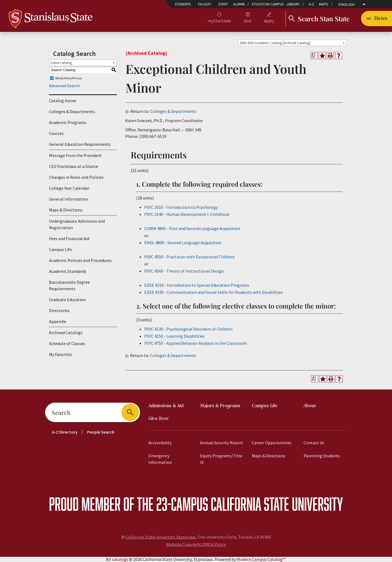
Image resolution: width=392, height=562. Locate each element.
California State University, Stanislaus (161, 537)
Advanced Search (64, 86)
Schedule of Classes (67, 343)
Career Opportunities (272, 443)
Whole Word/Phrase (69, 78)
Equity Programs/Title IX (221, 459)
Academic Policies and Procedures (80, 260)
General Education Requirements (80, 144)
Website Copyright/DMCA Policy (196, 544)
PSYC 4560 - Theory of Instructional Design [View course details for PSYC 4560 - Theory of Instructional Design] (184, 271)
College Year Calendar (69, 188)
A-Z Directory (65, 432)
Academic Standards (68, 271)
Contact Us (314, 443)
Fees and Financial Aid (69, 238)
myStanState (219, 21)
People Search (101, 432)
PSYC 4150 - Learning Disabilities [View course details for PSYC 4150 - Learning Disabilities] (174, 336)
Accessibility (160, 443)
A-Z (311, 4)
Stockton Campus (268, 4)
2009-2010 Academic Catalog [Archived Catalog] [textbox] (275, 43)
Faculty (205, 4)
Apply (269, 21)
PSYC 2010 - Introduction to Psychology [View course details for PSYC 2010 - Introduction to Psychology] (181, 207)
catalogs (120, 559)
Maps (324, 4)
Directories (59, 310)
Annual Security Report (222, 443)
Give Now (159, 419)
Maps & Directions (66, 210)
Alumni (239, 4)
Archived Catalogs (66, 333)
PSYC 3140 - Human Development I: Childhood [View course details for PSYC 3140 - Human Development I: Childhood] (187, 214)
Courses (56, 133)
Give (248, 21)
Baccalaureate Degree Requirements (69, 285)
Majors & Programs (220, 406)
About (310, 406)
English (347, 5)
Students (183, 4)
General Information (68, 199)
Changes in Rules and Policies (76, 177)
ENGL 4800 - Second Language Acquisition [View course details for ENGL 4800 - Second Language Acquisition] (183, 243)
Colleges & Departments (72, 111)
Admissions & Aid (166, 406)
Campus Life (60, 249)
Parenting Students (322, 456)
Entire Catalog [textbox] (61, 63)
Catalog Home (63, 101)
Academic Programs (68, 122)
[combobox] (292, 43)
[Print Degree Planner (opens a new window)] (314, 56)
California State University (277, 504)
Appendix (58, 321)
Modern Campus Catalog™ (261, 559)
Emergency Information (160, 459)
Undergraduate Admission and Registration (77, 224)
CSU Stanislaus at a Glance (73, 166)
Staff (223, 4)
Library (293, 4)
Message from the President (75, 155)
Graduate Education (67, 300)
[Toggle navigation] (376, 19)
